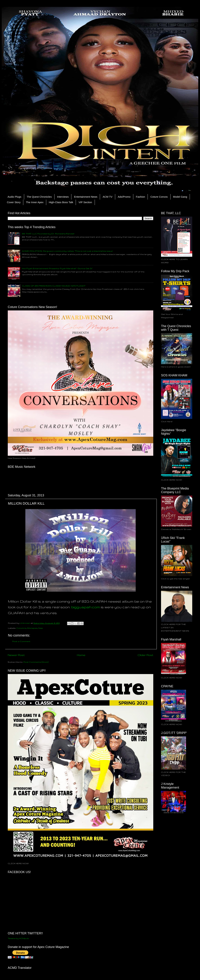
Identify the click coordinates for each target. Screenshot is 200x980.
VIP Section (85, 202)
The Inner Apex (35, 202)
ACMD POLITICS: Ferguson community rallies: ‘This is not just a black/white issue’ (67, 251)
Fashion (140, 197)
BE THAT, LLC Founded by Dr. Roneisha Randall (48, 234)
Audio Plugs (14, 197)
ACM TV (107, 197)
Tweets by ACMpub (18, 938)
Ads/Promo (124, 197)
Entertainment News (86, 197)
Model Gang (180, 197)
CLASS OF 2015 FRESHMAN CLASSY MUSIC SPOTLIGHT (54, 286)
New (41, 628)
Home (81, 655)
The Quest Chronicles (39, 197)
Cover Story (14, 202)
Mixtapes (32, 628)
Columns (21, 628)
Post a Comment (21, 641)
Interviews (63, 197)
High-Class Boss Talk (61, 202)
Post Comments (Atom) (36, 662)
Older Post (145, 655)
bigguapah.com (86, 607)
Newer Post (16, 655)
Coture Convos (159, 197)
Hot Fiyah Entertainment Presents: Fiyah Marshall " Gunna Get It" (57, 268)
